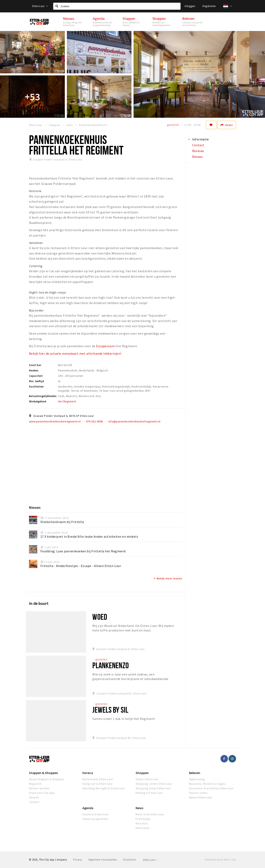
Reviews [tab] (198, 151)
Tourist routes (198, 793)
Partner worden (39, 788)
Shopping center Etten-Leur (154, 784)
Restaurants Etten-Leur (98, 779)
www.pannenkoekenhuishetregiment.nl (55, 421)
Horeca (88, 773)
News (139, 808)
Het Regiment (67, 401)
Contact (34, 802)
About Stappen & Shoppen (47, 779)
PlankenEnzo (110, 665)
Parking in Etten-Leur (149, 793)
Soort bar (35, 365)
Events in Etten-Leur (96, 814)
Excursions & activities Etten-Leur (211, 788)
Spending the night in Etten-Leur (104, 788)
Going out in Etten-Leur (98, 784)
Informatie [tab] (201, 139)
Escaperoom (105, 346)
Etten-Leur (40, 6)
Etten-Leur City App (42, 793)
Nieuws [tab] (198, 157)
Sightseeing (197, 779)
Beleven (195, 773)
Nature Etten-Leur (201, 797)
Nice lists (142, 823)
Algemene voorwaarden (103, 860)
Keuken (34, 370)
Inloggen (190, 6)
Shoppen (142, 773)
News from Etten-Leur (150, 814)
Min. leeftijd (36, 381)
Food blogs (143, 819)
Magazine (35, 784)
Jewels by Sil (110, 710)
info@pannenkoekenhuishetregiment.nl (134, 421)
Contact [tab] (198, 145)
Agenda (88, 808)
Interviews (143, 828)
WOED (100, 617)
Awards (34, 797)
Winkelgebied (38, 401)
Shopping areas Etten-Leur (153, 788)
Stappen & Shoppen (43, 773)
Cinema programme (95, 819)
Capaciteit (36, 376)
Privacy (78, 860)
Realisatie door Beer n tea (220, 860)
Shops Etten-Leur (147, 779)
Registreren (209, 6)
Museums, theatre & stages (207, 784)
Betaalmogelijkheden (43, 396)
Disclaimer (129, 860)
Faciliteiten (36, 386)
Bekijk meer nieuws (168, 578)
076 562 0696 (94, 421)
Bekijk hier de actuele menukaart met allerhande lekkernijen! (75, 353)
